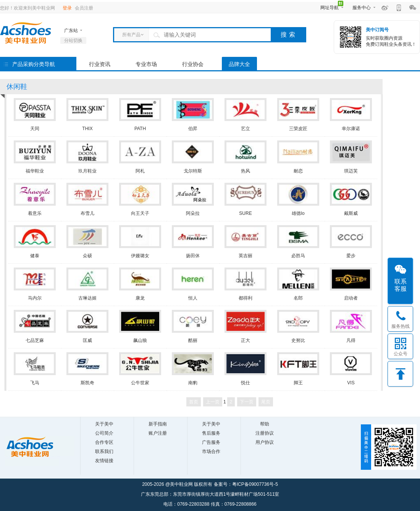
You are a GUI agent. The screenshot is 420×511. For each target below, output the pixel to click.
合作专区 (104, 442)
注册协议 (265, 433)
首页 (194, 402)
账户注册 (158, 433)
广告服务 (211, 442)
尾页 (266, 402)
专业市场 (146, 64)
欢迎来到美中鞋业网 (34, 8)
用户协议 (265, 442)
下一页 (247, 402)
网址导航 (330, 8)
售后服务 (211, 433)
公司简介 (104, 433)
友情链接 (104, 461)
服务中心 (362, 8)
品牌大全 (239, 64)
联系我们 (104, 451)
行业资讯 (100, 64)
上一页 (213, 402)
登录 (67, 8)
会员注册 (84, 8)
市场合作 (211, 451)
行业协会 (193, 64)
